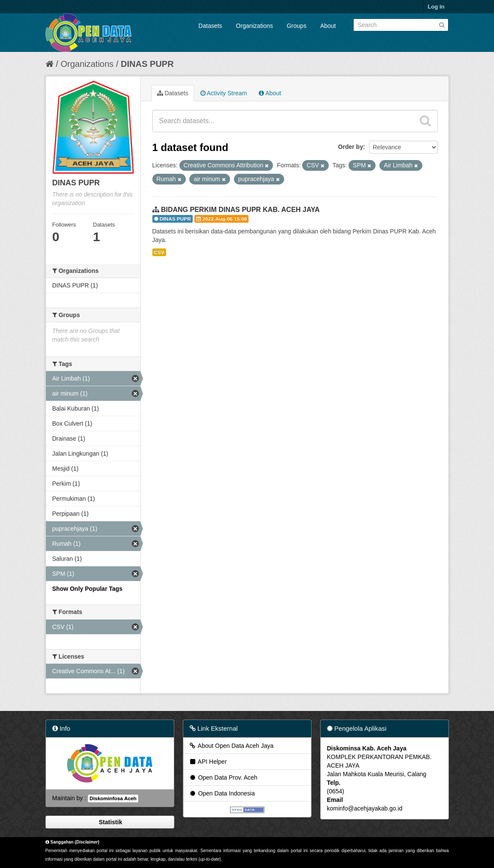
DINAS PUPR (147, 64)
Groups (297, 26)
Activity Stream (224, 93)
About (328, 26)
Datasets (210, 26)
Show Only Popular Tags (88, 589)
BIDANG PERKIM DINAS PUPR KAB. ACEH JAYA (240, 210)
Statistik (109, 822)
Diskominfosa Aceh (113, 798)
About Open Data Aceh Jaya (231, 746)
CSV (159, 252)
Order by (351, 147)
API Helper (208, 762)
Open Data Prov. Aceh (223, 777)
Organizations (255, 26)
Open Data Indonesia (222, 793)
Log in (436, 7)
